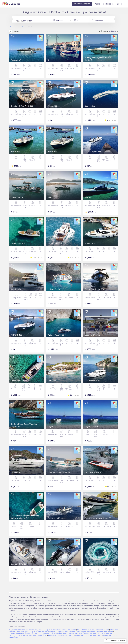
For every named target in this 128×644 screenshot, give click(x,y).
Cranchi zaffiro (17, 472)
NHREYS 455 (16, 335)
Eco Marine (90, 106)
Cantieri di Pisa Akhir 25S (22, 106)
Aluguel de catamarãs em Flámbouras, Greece (26, 630)
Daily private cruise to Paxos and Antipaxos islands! (25, 517)
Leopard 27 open (92, 335)
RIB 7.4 (51, 197)
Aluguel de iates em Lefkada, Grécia (89, 635)
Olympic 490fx (91, 426)
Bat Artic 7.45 (54, 381)
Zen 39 (88, 197)
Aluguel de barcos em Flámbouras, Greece (60, 630)
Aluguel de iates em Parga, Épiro (35, 635)
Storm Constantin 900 (95, 289)
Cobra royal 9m (18, 243)
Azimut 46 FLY (91, 243)
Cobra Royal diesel (93, 152)
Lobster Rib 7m (17, 197)
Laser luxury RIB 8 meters (59, 472)
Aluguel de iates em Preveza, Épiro (42, 632)
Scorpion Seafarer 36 (20, 381)
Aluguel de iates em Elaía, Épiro (68, 632)
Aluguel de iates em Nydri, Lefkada (61, 635)
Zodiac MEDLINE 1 (19, 564)
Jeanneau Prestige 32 (94, 472)
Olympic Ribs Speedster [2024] (61, 564)
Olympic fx (53, 426)
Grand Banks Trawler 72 (58, 243)
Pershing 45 (16, 60)
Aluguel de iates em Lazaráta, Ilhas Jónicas (97, 632)
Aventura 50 (16, 289)
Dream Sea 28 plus (56, 518)
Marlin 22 (89, 564)
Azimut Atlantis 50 (56, 335)
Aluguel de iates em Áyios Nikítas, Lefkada (25, 633)
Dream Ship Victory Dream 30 (98, 518)
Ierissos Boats (54, 289)
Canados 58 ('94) (92, 381)
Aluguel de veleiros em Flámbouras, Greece (93, 630)
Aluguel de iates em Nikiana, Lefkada (83, 633)
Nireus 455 (53, 106)
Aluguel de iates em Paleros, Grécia (54, 633)
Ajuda (97, 4)
